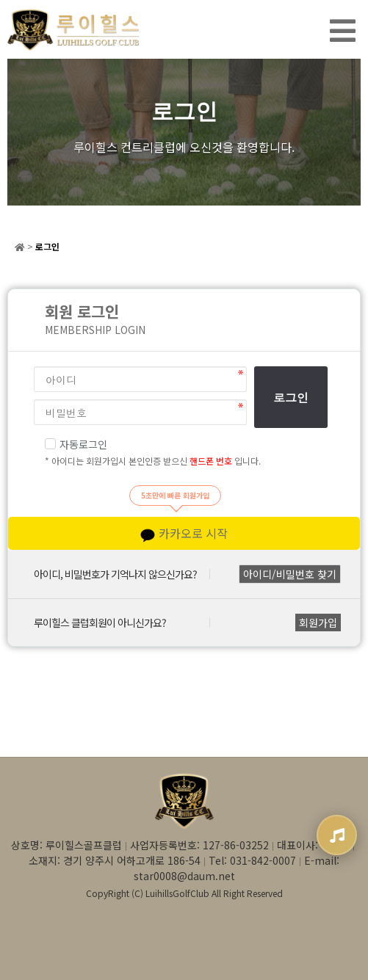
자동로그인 (76, 444)
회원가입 (318, 623)
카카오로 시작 (184, 533)
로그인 (291, 398)
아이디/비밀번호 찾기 (290, 574)
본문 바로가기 (0, 0)
